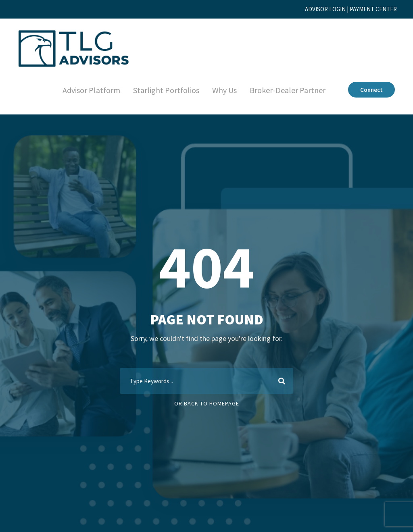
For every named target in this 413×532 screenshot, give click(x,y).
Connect (371, 90)
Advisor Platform (83, 90)
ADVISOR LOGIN (313, 9)
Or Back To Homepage (207, 403)
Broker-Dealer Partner (284, 90)
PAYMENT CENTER (369, 9)
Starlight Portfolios (158, 90)
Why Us (218, 90)
